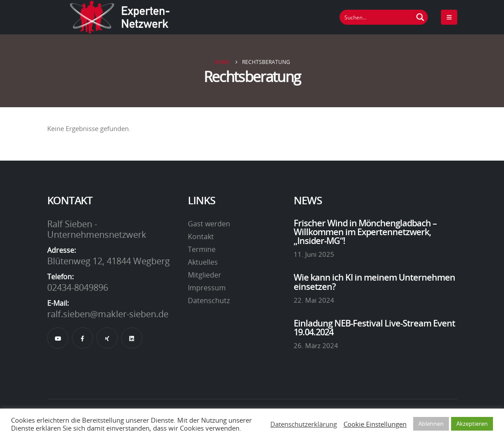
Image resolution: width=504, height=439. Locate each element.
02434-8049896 (78, 287)
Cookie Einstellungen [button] (375, 424)
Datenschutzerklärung (304, 424)
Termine (202, 249)
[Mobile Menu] (449, 17)
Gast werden (209, 224)
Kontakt (201, 236)
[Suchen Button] (420, 17)
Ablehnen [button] (431, 424)
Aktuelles (203, 262)
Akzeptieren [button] (472, 424)
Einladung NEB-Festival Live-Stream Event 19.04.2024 (374, 327)
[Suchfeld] (377, 17)
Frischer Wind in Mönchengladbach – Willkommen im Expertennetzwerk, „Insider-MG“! (365, 232)
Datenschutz (209, 300)
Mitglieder (205, 275)
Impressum (207, 288)
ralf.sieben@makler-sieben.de (108, 314)
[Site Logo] (120, 17)
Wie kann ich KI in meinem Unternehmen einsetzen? (374, 281)
